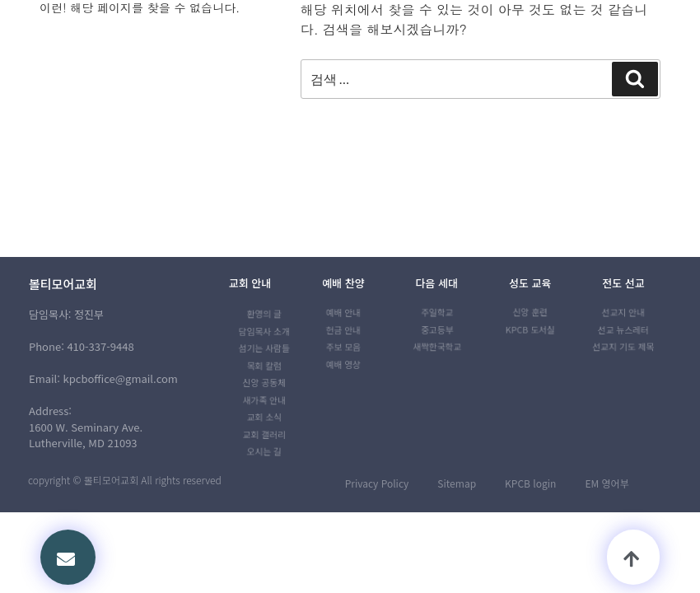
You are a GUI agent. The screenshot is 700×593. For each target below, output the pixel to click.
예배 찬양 (343, 283)
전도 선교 (623, 283)
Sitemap (457, 483)
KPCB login (530, 483)
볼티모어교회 (63, 284)
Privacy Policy (377, 483)
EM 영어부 (607, 483)
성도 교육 (530, 283)
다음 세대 (437, 283)
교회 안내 (250, 283)
